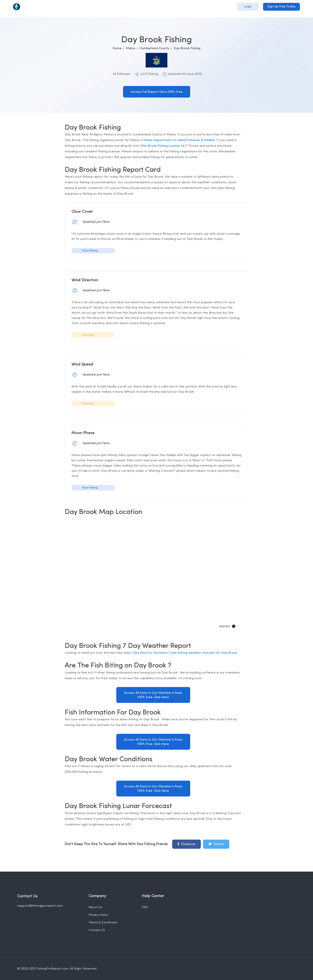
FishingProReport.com (52, 969)
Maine (131, 48)
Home (117, 48)
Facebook (186, 844)
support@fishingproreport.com (40, 906)
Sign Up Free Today (281, 7)
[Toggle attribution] (234, 626)
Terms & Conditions (103, 923)
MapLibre (225, 626)
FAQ (145, 907)
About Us (95, 907)
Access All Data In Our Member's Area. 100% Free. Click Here (153, 695)
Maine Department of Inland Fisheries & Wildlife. (179, 140)
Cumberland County (154, 48)
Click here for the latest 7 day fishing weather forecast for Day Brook (185, 653)
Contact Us (97, 930)
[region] (153, 577)
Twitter (216, 844)
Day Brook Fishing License (160, 146)
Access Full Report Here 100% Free (157, 92)
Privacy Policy (98, 915)
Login (248, 7)
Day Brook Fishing (187, 48)
